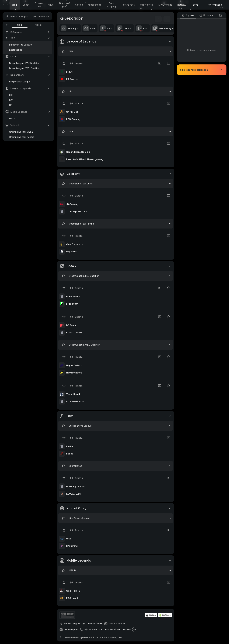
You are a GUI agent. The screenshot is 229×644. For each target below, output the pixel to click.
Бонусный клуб (65, 5)
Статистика (147, 5)
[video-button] (160, 63)
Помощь (182, 5)
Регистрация (214, 5)
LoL (142, 28)
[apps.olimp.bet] (151, 615)
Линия (38, 25)
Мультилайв (165, 5)
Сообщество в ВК (92, 624)
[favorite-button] (63, 51)
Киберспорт (95, 5)
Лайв (15, 5)
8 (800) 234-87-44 (91, 630)
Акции (51, 5)
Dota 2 (124, 28)
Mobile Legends (165, 28)
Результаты (128, 5)
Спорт (26, 5)
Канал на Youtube (115, 624)
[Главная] (5, 5)
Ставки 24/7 (39, 5)
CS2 (106, 28)
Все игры (69, 28)
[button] (7, 25)
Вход (195, 5)
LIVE (89, 28)
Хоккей (79, 5)
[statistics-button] (169, 63)
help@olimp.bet (69, 630)
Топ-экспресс (111, 5)
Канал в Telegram (70, 624)
